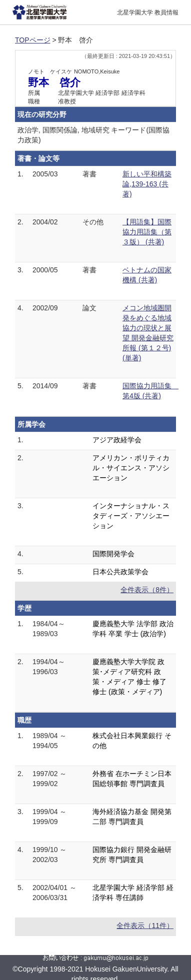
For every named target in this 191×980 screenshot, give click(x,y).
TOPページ (33, 40)
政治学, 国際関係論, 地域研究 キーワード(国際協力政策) (93, 135)
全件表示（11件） (145, 926)
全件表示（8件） (147, 590)
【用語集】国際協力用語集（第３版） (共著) (147, 232)
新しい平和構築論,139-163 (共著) (147, 184)
